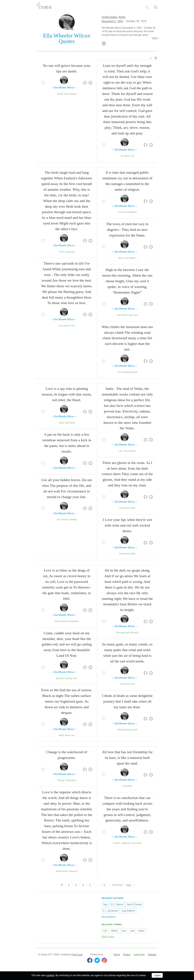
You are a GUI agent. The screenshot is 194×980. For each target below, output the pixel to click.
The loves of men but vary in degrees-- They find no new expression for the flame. (127, 230)
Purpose (65, 520)
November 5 (109, 22)
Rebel (72, 423)
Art (128, 684)
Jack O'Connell (134, 905)
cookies (50, 975)
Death (135, 730)
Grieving (72, 94)
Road (125, 372)
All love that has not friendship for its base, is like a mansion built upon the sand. (127, 758)
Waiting (73, 520)
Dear (75, 679)
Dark (133, 508)
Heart (61, 423)
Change (61, 781)
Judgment (126, 843)
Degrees (133, 258)
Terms (117, 955)
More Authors (109, 917)
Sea (73, 736)
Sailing (69, 679)
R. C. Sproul (117, 905)
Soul (136, 315)
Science (132, 451)
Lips (66, 94)
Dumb (60, 94)
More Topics (108, 937)
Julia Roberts (128, 911)
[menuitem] (151, 59)
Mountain (133, 372)
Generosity (137, 843)
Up (122, 156)
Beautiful (60, 679)
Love (125, 258)
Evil (125, 213)
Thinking (121, 730)
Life (60, 326)
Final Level (77, 955)
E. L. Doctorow (111, 911)
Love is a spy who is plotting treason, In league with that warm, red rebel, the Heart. (67, 395)
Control (116, 843)
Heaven (63, 622)
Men (120, 258)
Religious (132, 213)
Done (129, 730)
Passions (73, 872)
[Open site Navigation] (156, 7)
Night (61, 736)
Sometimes (73, 622)
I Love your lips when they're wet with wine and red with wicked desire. (127, 526)
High (130, 315)
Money (66, 326)
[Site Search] (147, 7)
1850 (120, 22)
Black (68, 736)
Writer (122, 18)
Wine (133, 554)
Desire (122, 554)
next (129, 885)
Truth (72, 326)
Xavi (105, 905)
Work (127, 156)
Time (61, 252)
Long (67, 252)
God (132, 156)
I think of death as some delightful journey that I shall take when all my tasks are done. (127, 702)
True (125, 451)
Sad (132, 684)
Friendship (127, 786)
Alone (127, 508)
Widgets (152, 955)
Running (120, 633)
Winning (134, 633)
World (123, 684)
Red (67, 423)
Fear (121, 508)
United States (110, 18)
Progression (71, 781)
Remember (122, 315)
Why (72, 252)
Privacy (127, 955)
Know (65, 872)
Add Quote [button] (139, 955)
